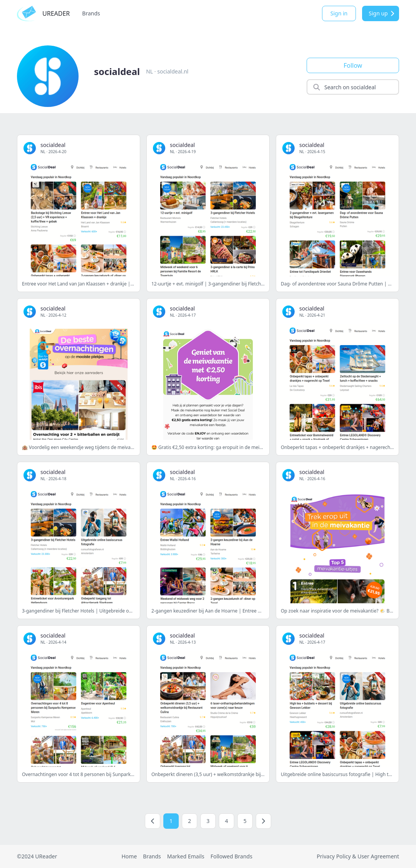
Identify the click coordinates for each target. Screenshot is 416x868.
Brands (91, 13)
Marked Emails (186, 856)
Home (129, 856)
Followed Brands (231, 856)
